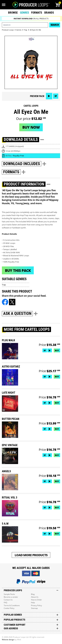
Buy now (31, 127)
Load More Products (31, 555)
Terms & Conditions (12, 605)
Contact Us (8, 600)
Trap (4, 285)
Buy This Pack (18, 270)
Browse (13, 13)
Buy (57, 350)
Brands (49, 13)
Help (33, 603)
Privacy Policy (36, 605)
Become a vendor (11, 597)
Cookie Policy (9, 608)
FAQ (5, 603)
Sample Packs (9, 594)
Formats (37, 13)
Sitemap (34, 608)
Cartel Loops (31, 106)
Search (55, 25)
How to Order (36, 600)
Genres (24, 13)
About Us (35, 597)
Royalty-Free (18, 156)
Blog (33, 594)
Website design (8, 640)
